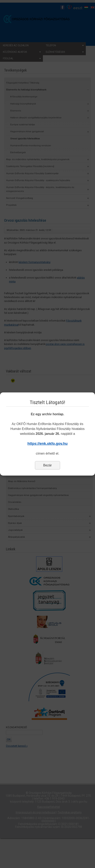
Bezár (48, 465)
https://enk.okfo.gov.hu (47, 444)
